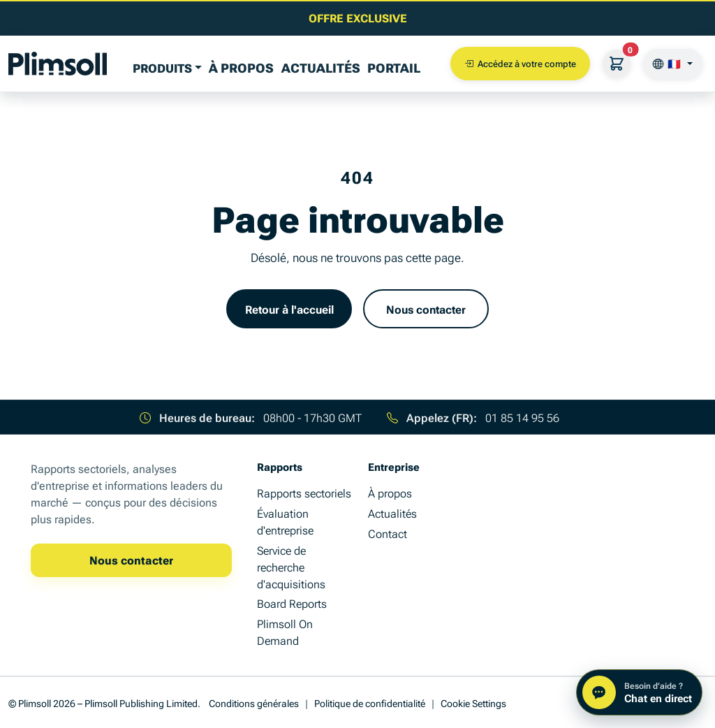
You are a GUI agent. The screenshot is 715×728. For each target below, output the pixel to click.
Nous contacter (426, 309)
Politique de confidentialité (370, 702)
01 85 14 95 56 (522, 417)
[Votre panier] (617, 64)
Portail (394, 67)
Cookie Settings (473, 702)
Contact (388, 533)
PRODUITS (162, 67)
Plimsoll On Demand (285, 632)
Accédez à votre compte (520, 63)
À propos (241, 67)
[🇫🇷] (673, 64)
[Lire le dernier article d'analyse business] (357, 17)
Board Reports (292, 603)
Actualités (321, 67)
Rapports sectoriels (304, 493)
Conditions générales (254, 702)
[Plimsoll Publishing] (58, 64)
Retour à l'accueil (289, 309)
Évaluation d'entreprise (285, 521)
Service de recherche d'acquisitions (291, 567)
